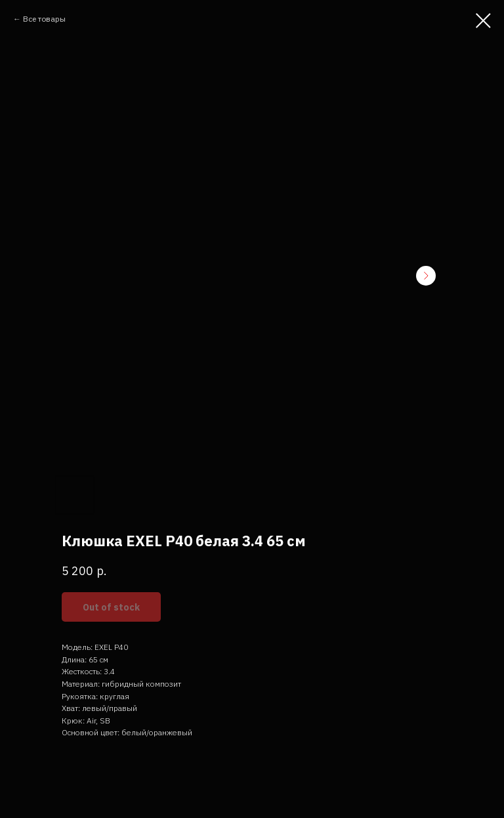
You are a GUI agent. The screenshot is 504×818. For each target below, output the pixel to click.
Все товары (44, 19)
